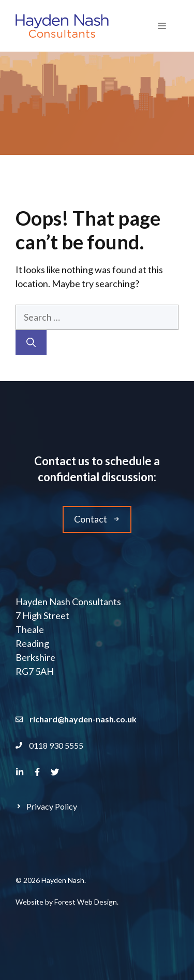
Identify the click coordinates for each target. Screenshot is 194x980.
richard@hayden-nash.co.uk (83, 719)
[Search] (31, 343)
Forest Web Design (86, 902)
